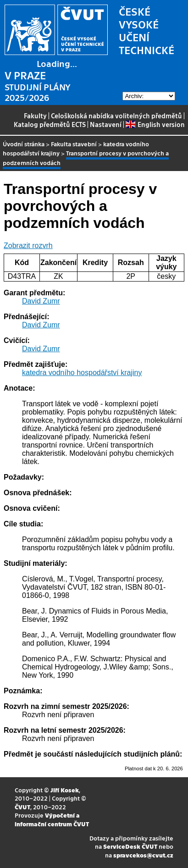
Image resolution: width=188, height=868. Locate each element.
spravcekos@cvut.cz (143, 855)
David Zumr (41, 301)
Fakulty (35, 116)
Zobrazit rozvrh (28, 246)
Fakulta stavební (74, 144)
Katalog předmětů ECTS (50, 124)
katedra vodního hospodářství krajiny (82, 373)
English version (155, 124)
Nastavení (106, 124)
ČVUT (22, 807)
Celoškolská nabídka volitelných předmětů (116, 116)
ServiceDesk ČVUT (130, 846)
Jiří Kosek (65, 790)
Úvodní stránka (24, 144)
